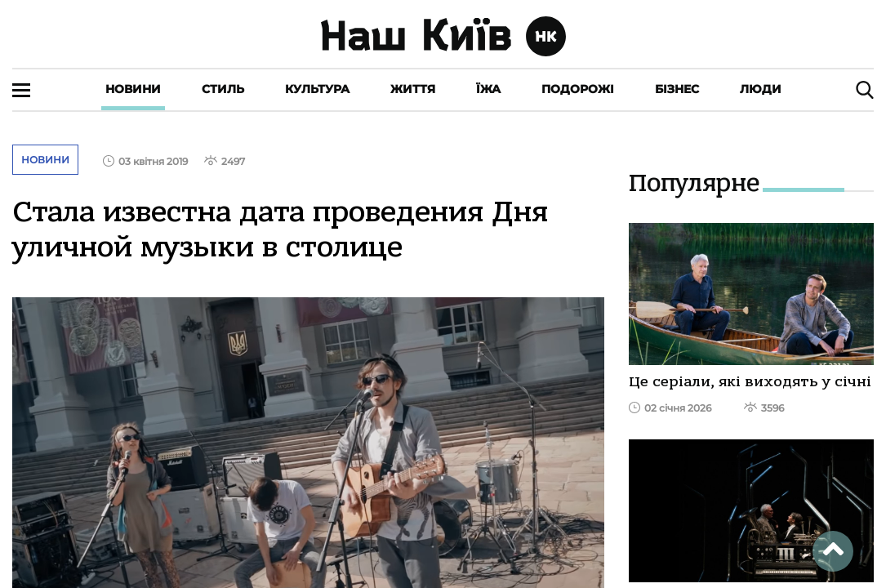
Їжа (488, 89)
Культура (317, 89)
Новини (133, 89)
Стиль (223, 89)
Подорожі (578, 89)
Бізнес (677, 89)
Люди (761, 89)
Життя (413, 89)
